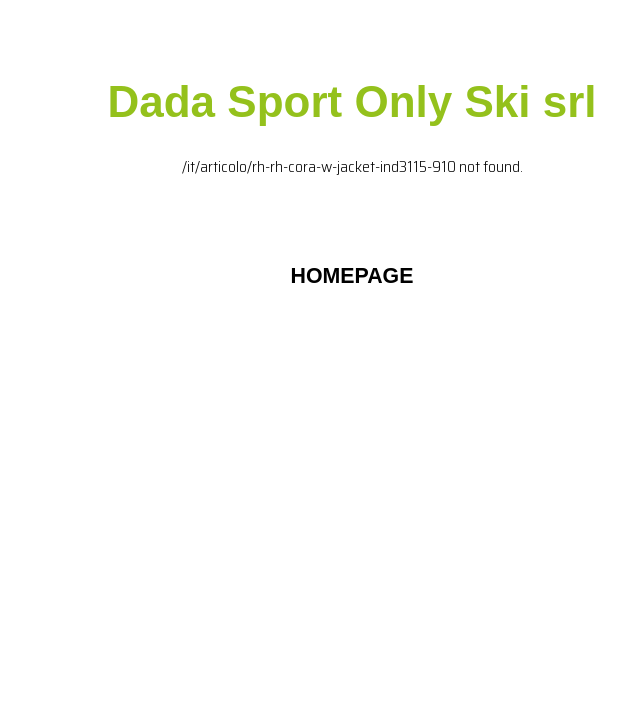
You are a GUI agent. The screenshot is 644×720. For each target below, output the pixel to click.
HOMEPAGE (352, 276)
